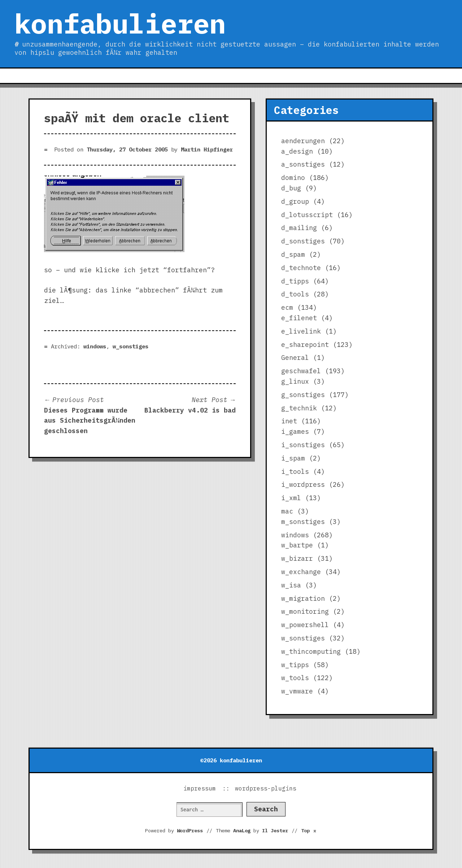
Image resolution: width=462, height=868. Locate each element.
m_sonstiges (303, 522)
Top (309, 830)
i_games (295, 431)
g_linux (295, 381)
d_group (295, 201)
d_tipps (295, 281)
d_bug (291, 188)
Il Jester (275, 830)
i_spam (293, 458)
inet (289, 421)
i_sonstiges (303, 445)
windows (95, 346)
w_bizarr (297, 558)
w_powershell (305, 625)
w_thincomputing (311, 651)
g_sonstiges (303, 395)
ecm (287, 307)
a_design (297, 151)
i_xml (291, 498)
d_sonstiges (303, 241)
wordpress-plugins (266, 788)
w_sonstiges (130, 346)
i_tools (295, 472)
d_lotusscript (307, 215)
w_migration (303, 598)
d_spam (293, 254)
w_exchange (301, 572)
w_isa (291, 585)
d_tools (295, 294)
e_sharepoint (305, 345)
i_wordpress (303, 484)
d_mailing (299, 228)
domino (293, 178)
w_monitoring (305, 611)
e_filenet (299, 318)
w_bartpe (297, 545)
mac (287, 511)
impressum (200, 788)
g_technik (299, 408)
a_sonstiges (303, 164)
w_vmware (297, 691)
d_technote (301, 268)
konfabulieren (120, 23)
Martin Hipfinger (207, 149)
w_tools (295, 678)
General (295, 358)
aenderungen (303, 141)
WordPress (190, 830)
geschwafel (301, 371)
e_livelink (301, 331)
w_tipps (295, 665)
